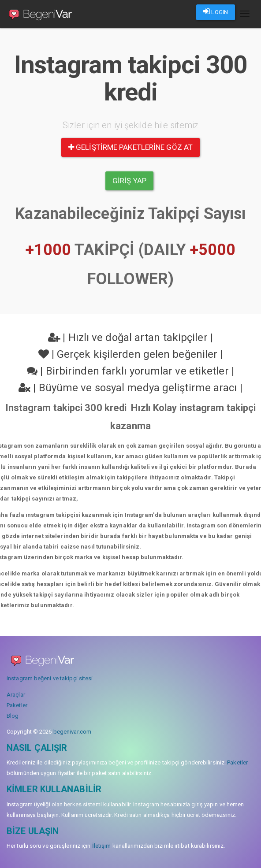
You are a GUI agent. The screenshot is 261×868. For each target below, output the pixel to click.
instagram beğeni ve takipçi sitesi (50, 678)
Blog (13, 716)
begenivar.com (72, 732)
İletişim (102, 846)
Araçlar (16, 695)
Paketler (17, 705)
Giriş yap (129, 181)
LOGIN (216, 11)
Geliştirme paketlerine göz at (130, 147)
